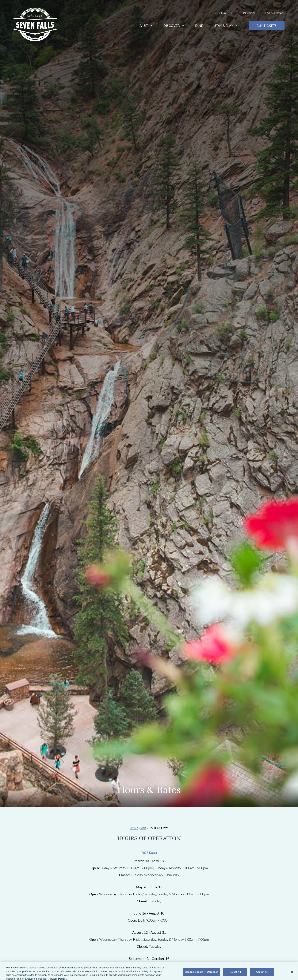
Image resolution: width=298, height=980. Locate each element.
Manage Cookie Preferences (202, 974)
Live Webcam (275, 13)
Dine (199, 26)
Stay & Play (226, 26)
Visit (146, 26)
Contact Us (224, 13)
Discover (174, 26)
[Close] (292, 974)
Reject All (235, 974)
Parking (249, 13)
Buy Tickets (267, 26)
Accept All (262, 974)
